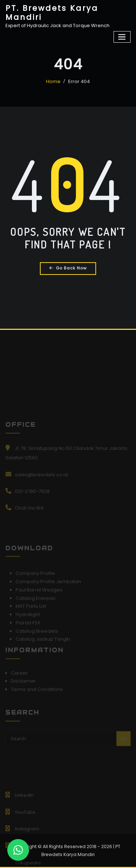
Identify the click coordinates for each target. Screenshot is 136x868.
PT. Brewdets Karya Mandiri (52, 13)
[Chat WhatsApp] (18, 850)
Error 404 (79, 86)
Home (53, 86)
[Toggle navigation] (122, 37)
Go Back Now (68, 268)
